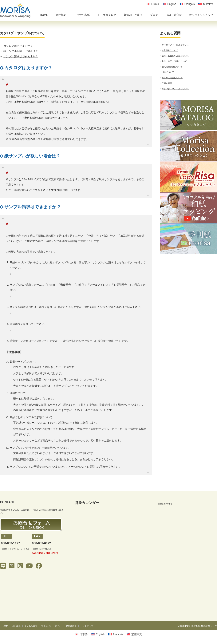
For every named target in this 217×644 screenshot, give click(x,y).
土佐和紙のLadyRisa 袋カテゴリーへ (46, 118)
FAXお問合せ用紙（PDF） (46, 553)
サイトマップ (87, 626)
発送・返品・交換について (174, 61)
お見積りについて (170, 50)
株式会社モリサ (165, 504)
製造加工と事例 (133, 15)
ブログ (154, 15)
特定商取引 (71, 626)
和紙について (168, 72)
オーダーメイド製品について (175, 45)
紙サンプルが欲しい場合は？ (21, 51)
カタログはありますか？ (18, 46)
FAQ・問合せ (174, 15)
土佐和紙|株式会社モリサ (204, 626)
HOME (44, 15)
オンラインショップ (201, 15)
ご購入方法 (167, 83)
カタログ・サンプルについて (175, 89)
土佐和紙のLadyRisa (29, 102)
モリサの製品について (172, 78)
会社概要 (61, 15)
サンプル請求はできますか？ (21, 56)
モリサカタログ (107, 15)
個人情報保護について (172, 67)
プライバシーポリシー (52, 626)
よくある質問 (31, 626)
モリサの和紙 (82, 15)
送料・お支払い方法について (175, 56)
